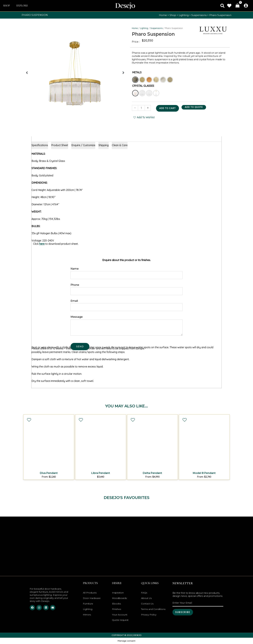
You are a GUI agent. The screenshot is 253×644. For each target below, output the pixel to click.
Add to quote (194, 107)
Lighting (184, 15)
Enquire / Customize (83, 145)
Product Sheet (60, 145)
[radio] (135, 80)
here (42, 244)
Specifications (40, 145)
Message (77, 317)
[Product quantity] (141, 108)
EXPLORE (22, 6)
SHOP (7, 6)
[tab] (40, 145)
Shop (173, 15)
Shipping (104, 145)
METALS (137, 72)
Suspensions (199, 15)
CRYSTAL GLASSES (143, 86)
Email (74, 301)
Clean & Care (120, 145)
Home (163, 15)
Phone (75, 285)
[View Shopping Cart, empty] (238, 6)
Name (75, 269)
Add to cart (167, 108)
